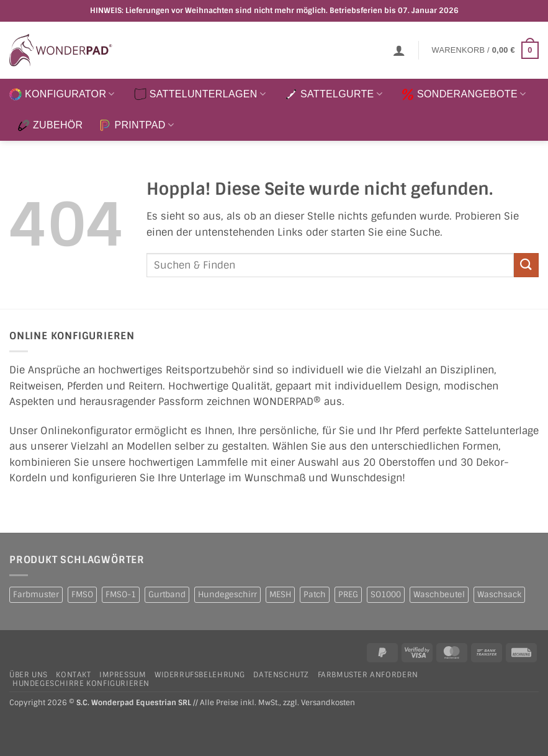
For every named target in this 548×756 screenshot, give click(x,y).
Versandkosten (328, 703)
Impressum (123, 675)
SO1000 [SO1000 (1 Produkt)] (386, 594)
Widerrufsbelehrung (200, 675)
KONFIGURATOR (62, 94)
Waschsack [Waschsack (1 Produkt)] (499, 594)
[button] (399, 50)
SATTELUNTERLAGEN (200, 94)
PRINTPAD (136, 125)
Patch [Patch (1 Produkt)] (315, 594)
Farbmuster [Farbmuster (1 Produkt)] (36, 594)
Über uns (29, 675)
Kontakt (73, 675)
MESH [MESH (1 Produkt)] (280, 594)
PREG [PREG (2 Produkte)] (348, 594)
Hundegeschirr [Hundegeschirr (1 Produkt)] (227, 594)
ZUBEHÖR (50, 125)
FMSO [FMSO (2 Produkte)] (82, 594)
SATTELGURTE (334, 94)
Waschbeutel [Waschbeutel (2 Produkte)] (439, 594)
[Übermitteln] (526, 265)
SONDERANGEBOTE (464, 94)
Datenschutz (281, 675)
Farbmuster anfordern (368, 675)
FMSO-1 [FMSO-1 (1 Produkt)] (121, 594)
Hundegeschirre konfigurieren (81, 683)
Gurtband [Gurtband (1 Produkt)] (167, 594)
